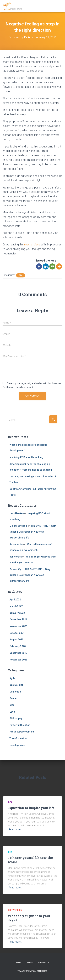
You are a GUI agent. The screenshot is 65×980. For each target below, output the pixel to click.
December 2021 (18, 619)
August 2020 (16, 640)
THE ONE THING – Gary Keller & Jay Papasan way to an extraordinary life (33, 532)
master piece (32, 244)
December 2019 (18, 653)
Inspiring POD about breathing (26, 457)
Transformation (18, 738)
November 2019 (18, 660)
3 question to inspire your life (31, 808)
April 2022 (15, 600)
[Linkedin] (46, 266)
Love (12, 712)
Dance (13, 698)
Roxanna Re (16, 544)
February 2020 (18, 646)
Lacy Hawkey (17, 513)
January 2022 (17, 613)
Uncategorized (18, 745)
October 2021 (17, 633)
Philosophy (16, 718)
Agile (12, 678)
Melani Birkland (18, 526)
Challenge (15, 692)
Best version (17, 685)
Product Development (22, 732)
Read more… (15, 829)
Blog (19, 963)
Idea (21, 275)
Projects (44, 963)
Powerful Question (20, 725)
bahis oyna (16, 557)
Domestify (15, 569)
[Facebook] (39, 266)
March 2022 (16, 606)
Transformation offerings (32, 971)
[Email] (52, 266)
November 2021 (18, 626)
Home (30, 963)
